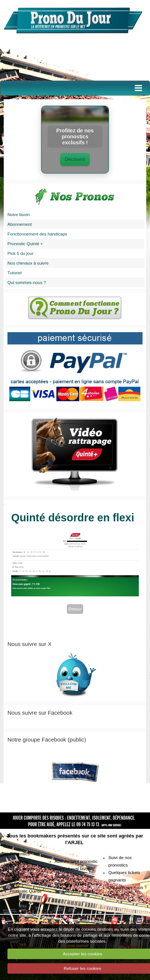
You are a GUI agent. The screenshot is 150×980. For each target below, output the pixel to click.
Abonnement (20, 224)
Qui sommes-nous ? (27, 283)
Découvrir (75, 159)
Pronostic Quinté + (25, 244)
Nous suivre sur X (29, 644)
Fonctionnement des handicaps (37, 234)
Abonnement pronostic (76, 861)
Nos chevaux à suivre (28, 263)
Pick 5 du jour (21, 253)
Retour (75, 609)
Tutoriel (15, 273)
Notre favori (19, 215)
